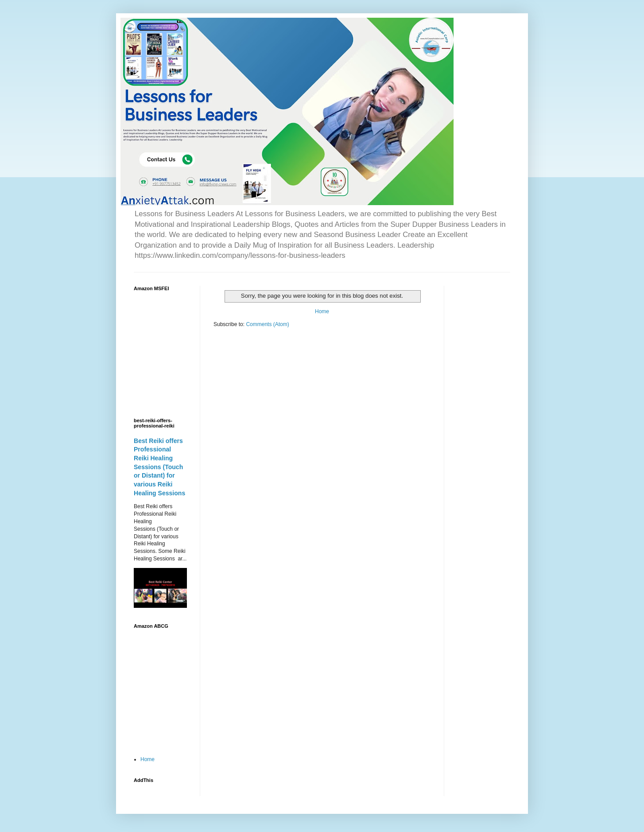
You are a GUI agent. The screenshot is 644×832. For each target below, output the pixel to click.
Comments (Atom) (267, 324)
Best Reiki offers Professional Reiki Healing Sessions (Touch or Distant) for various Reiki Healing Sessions (159, 467)
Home (322, 311)
